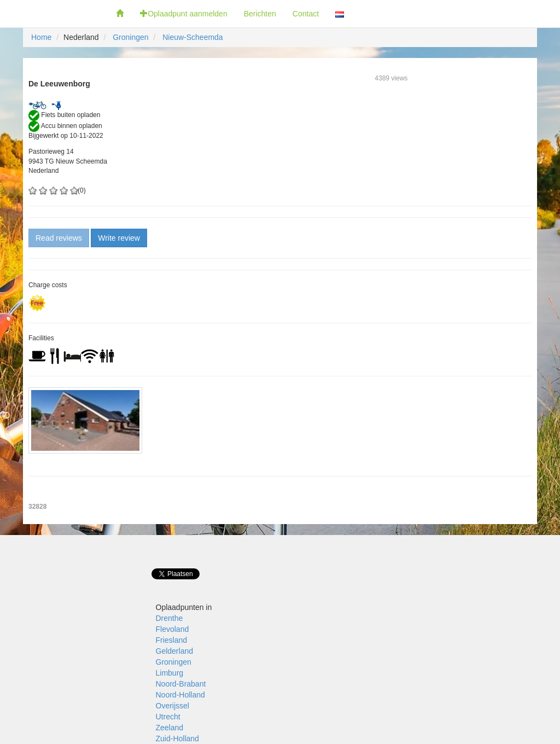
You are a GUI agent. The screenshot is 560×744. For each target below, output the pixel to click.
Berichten (260, 14)
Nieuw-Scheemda (193, 37)
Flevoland (173, 629)
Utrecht (168, 717)
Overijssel (173, 706)
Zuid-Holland (177, 739)
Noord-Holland (180, 695)
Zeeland (170, 728)
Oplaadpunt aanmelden (184, 14)
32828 (37, 507)
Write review (119, 238)
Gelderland (175, 651)
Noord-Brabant (181, 684)
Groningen (130, 37)
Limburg (170, 673)
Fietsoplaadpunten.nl (54, 14)
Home (41, 37)
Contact (306, 14)
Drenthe (170, 618)
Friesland (172, 640)
